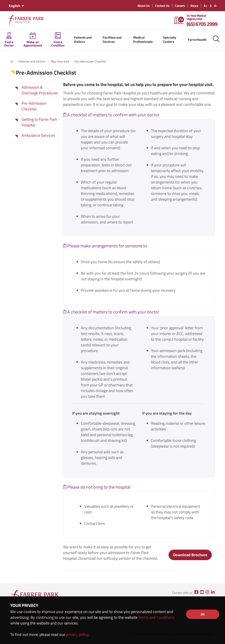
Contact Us (162, 6)
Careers (180, 6)
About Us (144, 6)
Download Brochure (190, 555)
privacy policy (77, 634)
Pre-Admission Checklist (34, 106)
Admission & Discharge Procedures (40, 90)
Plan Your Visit (60, 61)
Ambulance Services (38, 135)
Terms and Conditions (156, 617)
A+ (205, 6)
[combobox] (16, 6)
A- (216, 6)
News (194, 6)
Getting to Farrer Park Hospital (39, 122)
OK (203, 614)
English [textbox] (15, 6)
